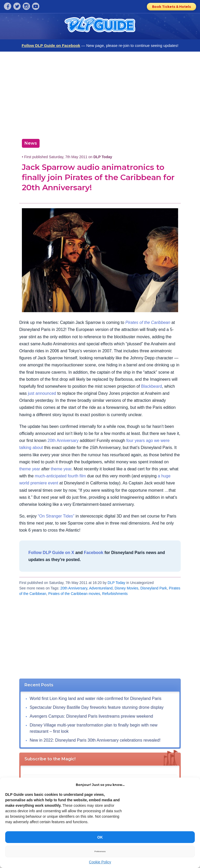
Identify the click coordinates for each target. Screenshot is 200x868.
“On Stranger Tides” (56, 516)
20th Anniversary (63, 441)
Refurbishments (115, 594)
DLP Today (116, 583)
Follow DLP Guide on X (51, 553)
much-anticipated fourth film (61, 476)
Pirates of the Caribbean (148, 322)
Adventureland (101, 588)
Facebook (94, 553)
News (31, 143)
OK (100, 837)
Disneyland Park (154, 588)
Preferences (100, 851)
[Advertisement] (100, 93)
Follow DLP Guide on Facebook (51, 45)
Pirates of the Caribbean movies (74, 594)
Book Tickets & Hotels (171, 7)
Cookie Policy (100, 862)
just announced (42, 393)
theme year (30, 469)
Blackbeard (152, 386)
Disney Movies (126, 588)
